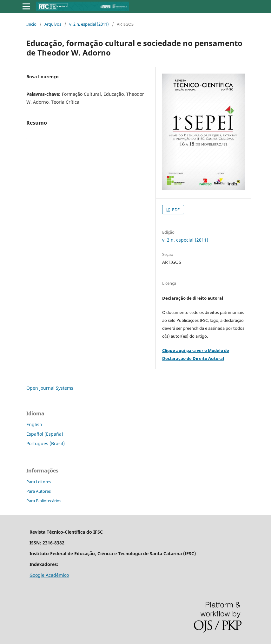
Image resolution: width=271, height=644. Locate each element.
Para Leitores (39, 482)
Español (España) (45, 434)
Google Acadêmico (49, 575)
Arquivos (53, 24)
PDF (175, 210)
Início (31, 24)
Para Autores (39, 491)
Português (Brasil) (46, 443)
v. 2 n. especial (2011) (89, 24)
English (34, 424)
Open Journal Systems (50, 388)
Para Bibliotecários (44, 501)
